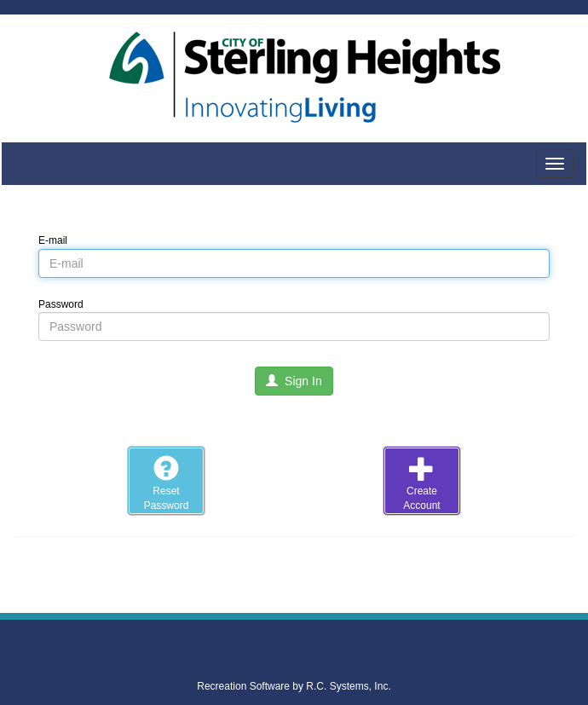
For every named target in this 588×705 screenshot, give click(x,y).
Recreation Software (243, 686)
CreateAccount (421, 483)
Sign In (294, 381)
